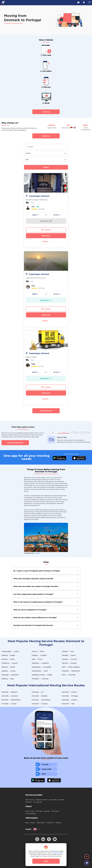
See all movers (46, 411)
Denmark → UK (38, 692)
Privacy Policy (57, 853)
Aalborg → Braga (8, 655)
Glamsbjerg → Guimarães (41, 667)
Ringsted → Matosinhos (71, 671)
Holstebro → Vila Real (40, 679)
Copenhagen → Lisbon (10, 651)
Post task (39, 811)
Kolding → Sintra (8, 659)
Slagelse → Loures (8, 671)
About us (46, 136)
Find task (29, 802)
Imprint (33, 823)
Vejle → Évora (37, 659)
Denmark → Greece (69, 700)
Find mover (55, 811)
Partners (58, 823)
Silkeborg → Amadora (40, 663)
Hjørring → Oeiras (8, 667)
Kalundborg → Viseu (40, 671)
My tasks (61, 800)
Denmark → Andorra (40, 704)
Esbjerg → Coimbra (39, 655)
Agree (46, 861)
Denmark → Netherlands (11, 700)
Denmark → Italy (68, 704)
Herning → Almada (69, 663)
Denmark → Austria (9, 704)
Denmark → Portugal (70, 696)
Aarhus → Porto (38, 651)
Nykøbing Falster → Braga (42, 675)
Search (46, 167)
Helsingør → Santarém (10, 675)
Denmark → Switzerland (41, 700)
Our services (38, 802)
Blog (27, 823)
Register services (42, 800)
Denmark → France (69, 692)
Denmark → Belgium (9, 692)
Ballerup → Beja (8, 679)
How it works (30, 800)
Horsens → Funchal (69, 659)
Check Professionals (15, 443)
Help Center (41, 823)
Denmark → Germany (10, 696)
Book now (46, 236)
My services (53, 800)
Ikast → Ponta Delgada (71, 667)
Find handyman (31, 813)
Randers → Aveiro (69, 655)
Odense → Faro (68, 651)
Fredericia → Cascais (9, 663)
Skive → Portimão (69, 675)
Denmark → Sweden (40, 696)
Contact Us (50, 823)
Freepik (37, 553)
